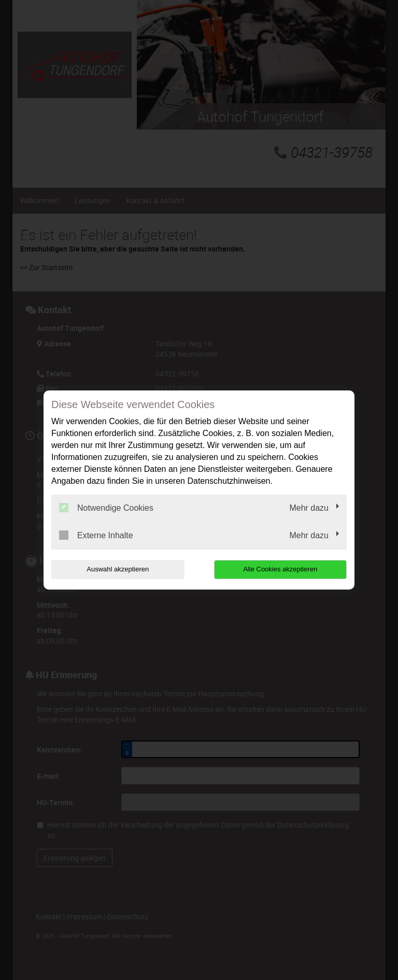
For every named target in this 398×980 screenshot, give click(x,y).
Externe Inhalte (96, 535)
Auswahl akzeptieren (118, 569)
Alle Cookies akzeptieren (280, 569)
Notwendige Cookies (106, 508)
